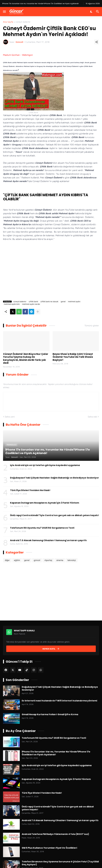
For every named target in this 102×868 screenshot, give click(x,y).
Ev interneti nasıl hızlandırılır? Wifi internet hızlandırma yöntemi (59, 701)
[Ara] (98, 12)
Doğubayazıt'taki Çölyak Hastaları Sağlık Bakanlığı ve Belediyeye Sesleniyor (54, 478)
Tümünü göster (92, 326)
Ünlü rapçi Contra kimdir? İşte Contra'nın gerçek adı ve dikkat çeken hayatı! (54, 515)
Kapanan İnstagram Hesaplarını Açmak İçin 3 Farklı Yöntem (45, 503)
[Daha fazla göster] (38, 312)
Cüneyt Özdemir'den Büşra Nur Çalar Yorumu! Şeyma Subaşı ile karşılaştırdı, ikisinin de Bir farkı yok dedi (26, 358)
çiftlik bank (33, 302)
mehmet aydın (74, 302)
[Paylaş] (97, 42)
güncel (37, 560)
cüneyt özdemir (23, 22)
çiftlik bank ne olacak (49, 302)
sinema (60, 560)
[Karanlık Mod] (91, 12)
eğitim (17, 560)
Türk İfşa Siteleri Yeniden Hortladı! (30, 490)
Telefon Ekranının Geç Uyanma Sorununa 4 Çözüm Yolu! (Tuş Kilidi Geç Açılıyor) (60, 863)
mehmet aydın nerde (31, 304)
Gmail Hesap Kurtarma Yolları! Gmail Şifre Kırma (50, 714)
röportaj (48, 560)
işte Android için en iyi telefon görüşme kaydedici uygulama (45, 465)
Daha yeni (10, 417)
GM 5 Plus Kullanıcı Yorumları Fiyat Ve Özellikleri (49, 848)
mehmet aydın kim (12, 304)
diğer (7, 560)
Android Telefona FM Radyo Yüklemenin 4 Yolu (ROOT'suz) (55, 834)
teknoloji (72, 560)
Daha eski (92, 417)
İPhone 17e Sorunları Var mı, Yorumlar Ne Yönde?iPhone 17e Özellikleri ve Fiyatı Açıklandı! (56, 753)
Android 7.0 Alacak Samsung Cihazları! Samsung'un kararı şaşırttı (48, 540)
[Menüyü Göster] (4, 12)
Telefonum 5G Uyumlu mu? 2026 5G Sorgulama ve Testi (42, 528)
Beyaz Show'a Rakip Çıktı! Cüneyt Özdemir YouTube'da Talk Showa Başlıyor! (73, 357)
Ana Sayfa (8, 22)
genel (63, 302)
